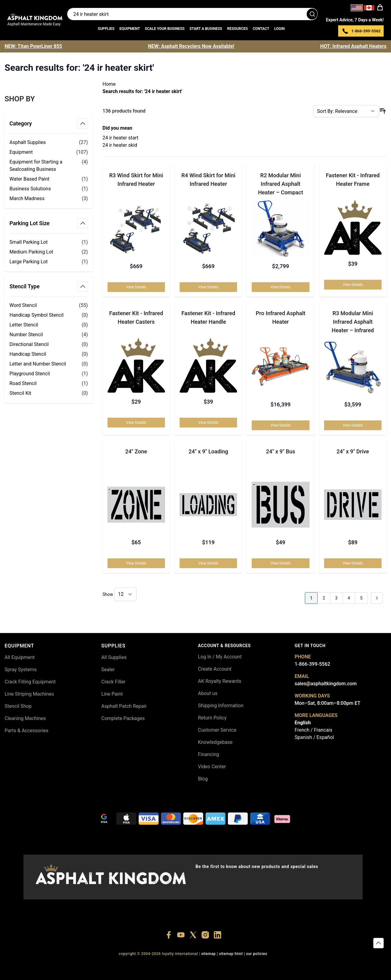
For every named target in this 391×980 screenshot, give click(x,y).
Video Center (212, 767)
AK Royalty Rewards (220, 681)
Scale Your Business (165, 29)
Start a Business (206, 29)
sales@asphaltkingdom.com (326, 684)
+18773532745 (193, 965)
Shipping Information (221, 706)
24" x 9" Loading (208, 451)
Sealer (108, 670)
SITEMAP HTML (231, 954)
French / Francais (314, 730)
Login (279, 29)
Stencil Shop (18, 706)
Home (109, 84)
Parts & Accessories (26, 731)
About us (208, 693)
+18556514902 (108, 965)
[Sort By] (346, 111)
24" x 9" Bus (281, 451)
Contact (261, 29)
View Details (136, 287)
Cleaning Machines (25, 718)
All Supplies (114, 657)
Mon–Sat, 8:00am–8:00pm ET (328, 703)
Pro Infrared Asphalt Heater (280, 317)
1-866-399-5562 (312, 664)
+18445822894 (250, 965)
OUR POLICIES (257, 954)
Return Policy (212, 718)
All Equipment (20, 657)
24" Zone (136, 451)
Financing (208, 754)
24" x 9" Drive (353, 451)
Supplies (106, 29)
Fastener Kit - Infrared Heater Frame (353, 180)
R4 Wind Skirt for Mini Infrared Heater (208, 180)
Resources (237, 29)
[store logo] (35, 16)
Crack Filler (113, 682)
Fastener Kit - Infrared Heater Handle (208, 317)
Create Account (215, 669)
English (303, 723)
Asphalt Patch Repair (124, 706)
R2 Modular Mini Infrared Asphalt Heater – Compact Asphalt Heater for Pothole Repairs (280, 184)
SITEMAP (209, 954)
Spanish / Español (314, 737)
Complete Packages (123, 718)
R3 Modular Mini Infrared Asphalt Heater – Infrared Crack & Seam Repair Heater (353, 321)
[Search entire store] (192, 14)
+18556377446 (137, 965)
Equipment (130, 29)
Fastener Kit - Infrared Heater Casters (136, 317)
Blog (203, 779)
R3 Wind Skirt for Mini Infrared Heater (136, 180)
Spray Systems (21, 670)
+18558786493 (278, 965)
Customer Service (217, 730)
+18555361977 (221, 965)
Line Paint (112, 694)
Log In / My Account (220, 657)
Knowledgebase (215, 742)
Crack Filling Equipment (30, 682)
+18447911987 (165, 965)
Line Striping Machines (29, 694)
